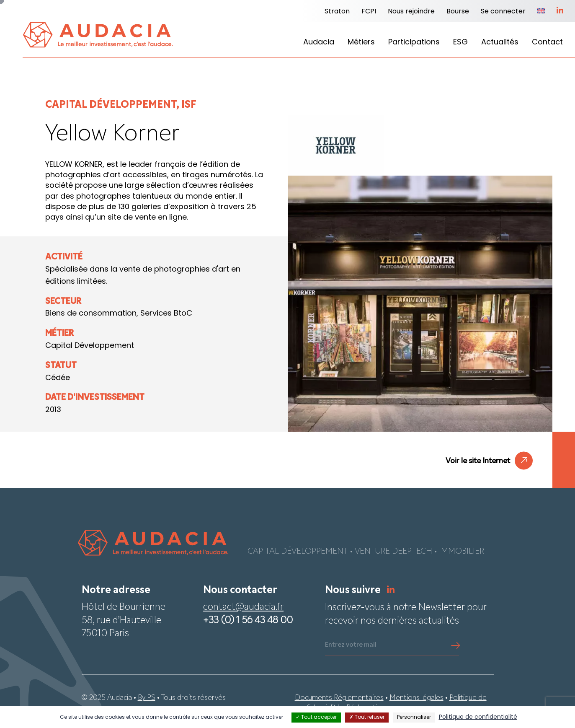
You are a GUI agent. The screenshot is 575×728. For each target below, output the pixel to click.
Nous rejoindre (411, 12)
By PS (147, 698)
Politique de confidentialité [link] (478, 717)
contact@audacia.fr (243, 608)
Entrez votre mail (351, 645)
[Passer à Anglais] (541, 12)
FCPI (369, 12)
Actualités (500, 43)
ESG (460, 43)
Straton (337, 12)
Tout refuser (367, 718)
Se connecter (503, 12)
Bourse (458, 12)
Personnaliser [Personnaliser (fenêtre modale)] (414, 718)
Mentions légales (416, 698)
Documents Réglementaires (339, 698)
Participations (414, 43)
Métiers (361, 43)
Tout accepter (316, 718)
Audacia (319, 43)
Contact (547, 43)
